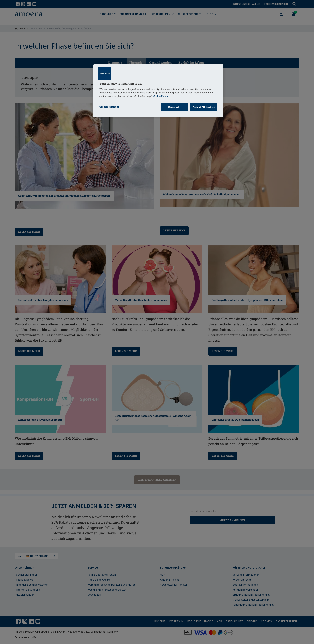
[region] (158, 91)
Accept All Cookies (204, 107)
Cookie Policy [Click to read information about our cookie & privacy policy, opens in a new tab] (161, 96)
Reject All (174, 107)
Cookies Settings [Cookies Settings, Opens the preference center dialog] (109, 107)
